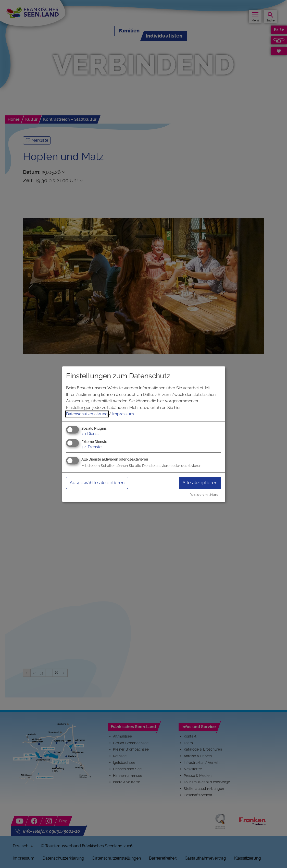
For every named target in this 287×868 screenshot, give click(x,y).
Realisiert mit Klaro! (204, 495)
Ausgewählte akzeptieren (97, 483)
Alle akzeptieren (200, 483)
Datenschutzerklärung (87, 414)
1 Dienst (90, 434)
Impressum (123, 414)
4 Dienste (91, 447)
